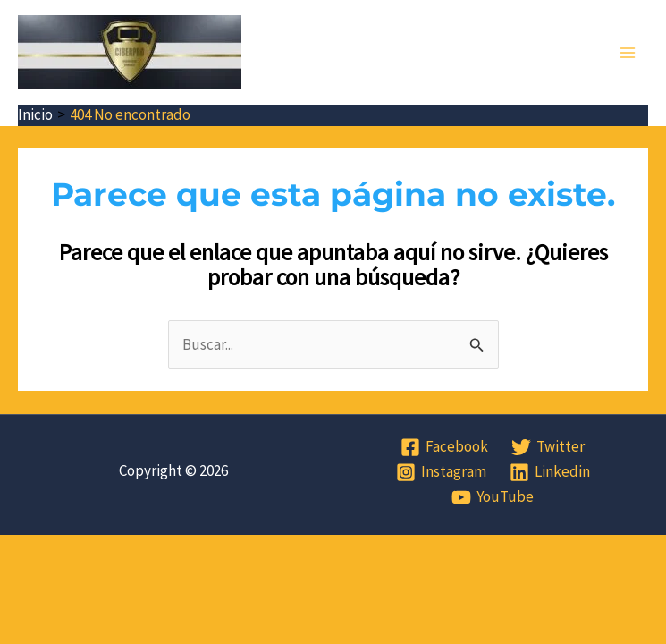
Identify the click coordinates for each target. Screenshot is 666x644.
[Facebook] (445, 447)
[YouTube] (493, 497)
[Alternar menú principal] (628, 53)
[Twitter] (548, 447)
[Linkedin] (550, 472)
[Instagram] (441, 472)
